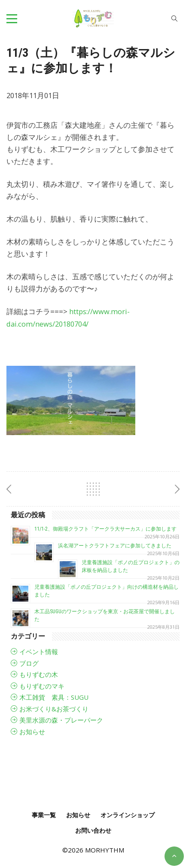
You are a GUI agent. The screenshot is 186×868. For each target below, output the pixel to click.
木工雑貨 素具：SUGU (54, 697)
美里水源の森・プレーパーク (61, 720)
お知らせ (32, 732)
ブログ (29, 663)
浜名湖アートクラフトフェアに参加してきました (115, 546)
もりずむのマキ (42, 686)
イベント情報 (39, 652)
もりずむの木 (39, 674)
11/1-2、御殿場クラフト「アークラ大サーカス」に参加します (105, 529)
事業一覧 (44, 815)
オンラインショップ (128, 815)
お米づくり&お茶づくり (54, 709)
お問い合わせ (93, 830)
